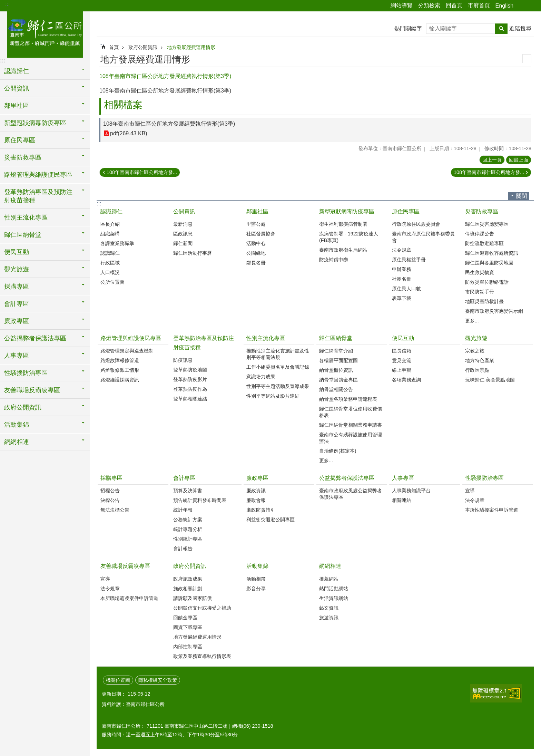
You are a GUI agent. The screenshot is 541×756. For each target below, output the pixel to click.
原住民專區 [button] (20, 140)
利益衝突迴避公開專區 (270, 520)
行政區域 (110, 263)
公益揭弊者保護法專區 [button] (35, 338)
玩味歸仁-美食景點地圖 (490, 380)
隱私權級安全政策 (158, 680)
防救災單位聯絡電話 (487, 282)
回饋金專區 (185, 618)
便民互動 (403, 338)
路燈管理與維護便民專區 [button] (38, 175)
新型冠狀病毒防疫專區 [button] (35, 123)
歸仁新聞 (183, 243)
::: (7, 4)
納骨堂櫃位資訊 (336, 370)
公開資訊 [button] (17, 88)
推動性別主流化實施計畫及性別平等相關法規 (278, 354)
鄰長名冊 (256, 263)
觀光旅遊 (476, 338)
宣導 (470, 491)
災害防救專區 (482, 211)
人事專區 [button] (17, 356)
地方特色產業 (480, 360)
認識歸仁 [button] (17, 71)
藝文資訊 (329, 608)
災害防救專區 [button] (23, 157)
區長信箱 (402, 351)
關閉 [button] (522, 196)
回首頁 (454, 5)
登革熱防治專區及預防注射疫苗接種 (204, 343)
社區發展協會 (261, 234)
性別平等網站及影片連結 (273, 396)
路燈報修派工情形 (120, 370)
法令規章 (402, 250)
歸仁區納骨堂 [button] (23, 235)
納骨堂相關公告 (336, 389)
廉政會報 (256, 500)
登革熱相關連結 (190, 399)
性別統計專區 (188, 539)
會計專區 (184, 478)
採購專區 (111, 478)
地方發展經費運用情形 (191, 47)
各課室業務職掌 (117, 243)
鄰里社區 (257, 211)
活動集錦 (257, 566)
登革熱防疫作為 (190, 389)
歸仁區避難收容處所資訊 (492, 253)
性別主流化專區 (266, 338)
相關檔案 (123, 105)
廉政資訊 (256, 491)
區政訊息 (183, 234)
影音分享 (256, 589)
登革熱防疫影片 (190, 379)
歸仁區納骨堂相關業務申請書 (351, 425)
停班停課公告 (480, 234)
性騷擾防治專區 (484, 478)
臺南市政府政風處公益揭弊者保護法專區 (351, 494)
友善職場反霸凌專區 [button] (32, 390)
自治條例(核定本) (338, 451)
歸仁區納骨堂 (336, 338)
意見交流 (402, 360)
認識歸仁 (111, 211)
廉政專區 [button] (17, 321)
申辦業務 (402, 269)
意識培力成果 (261, 377)
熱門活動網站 (334, 589)
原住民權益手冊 (409, 260)
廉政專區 (257, 478)
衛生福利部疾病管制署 (343, 224)
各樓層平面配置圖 (338, 360)
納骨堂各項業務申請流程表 (348, 399)
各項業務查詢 (406, 380)
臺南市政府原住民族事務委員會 (423, 237)
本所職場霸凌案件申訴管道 (129, 598)
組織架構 (110, 234)
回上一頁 (492, 160)
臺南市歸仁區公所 (45, 33)
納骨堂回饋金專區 (338, 380)
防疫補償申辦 (334, 260)
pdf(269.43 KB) (129, 133)
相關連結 (402, 500)
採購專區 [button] (17, 287)
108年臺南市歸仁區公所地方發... (142, 172)
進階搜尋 (520, 28)
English (504, 6)
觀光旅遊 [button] (17, 269)
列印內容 (527, 59)
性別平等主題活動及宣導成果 (278, 386)
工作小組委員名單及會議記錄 (278, 367)
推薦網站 (329, 579)
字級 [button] (532, 6)
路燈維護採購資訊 (120, 380)
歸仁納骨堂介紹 (336, 351)
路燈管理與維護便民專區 (131, 338)
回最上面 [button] (519, 160)
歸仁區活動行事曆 (193, 253)
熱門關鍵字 (408, 28)
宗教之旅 (475, 351)
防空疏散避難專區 (484, 243)
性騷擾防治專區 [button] (26, 373)
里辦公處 (256, 224)
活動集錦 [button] (17, 425)
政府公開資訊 (143, 47)
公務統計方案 (188, 520)
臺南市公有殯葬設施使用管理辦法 (351, 438)
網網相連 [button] (17, 442)
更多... (472, 321)
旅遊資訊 (329, 618)
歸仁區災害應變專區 (487, 224)
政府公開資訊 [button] (23, 407)
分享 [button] (522, 6)
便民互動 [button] (17, 252)
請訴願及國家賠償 (193, 598)
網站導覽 (402, 5)
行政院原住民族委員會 (416, 224)
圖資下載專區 (188, 627)
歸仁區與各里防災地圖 (489, 263)
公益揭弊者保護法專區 (347, 478)
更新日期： (114, 694)
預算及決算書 (188, 491)
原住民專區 (406, 211)
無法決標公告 (115, 510)
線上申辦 (402, 370)
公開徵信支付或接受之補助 (202, 608)
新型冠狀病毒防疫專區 (347, 211)
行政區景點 (477, 370)
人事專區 (403, 478)
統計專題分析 (188, 529)
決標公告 (110, 500)
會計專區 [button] (17, 304)
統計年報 (183, 510)
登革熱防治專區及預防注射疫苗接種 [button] (38, 196)
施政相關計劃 (188, 589)
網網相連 (330, 566)
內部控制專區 (188, 647)
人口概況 (110, 272)
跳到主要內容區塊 (4, 4)
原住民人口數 (406, 289)
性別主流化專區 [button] (26, 217)
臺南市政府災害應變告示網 (494, 311)
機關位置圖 (118, 680)
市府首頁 (479, 5)
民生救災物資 (480, 272)
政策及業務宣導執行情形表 (202, 656)
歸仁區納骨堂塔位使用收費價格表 (351, 412)
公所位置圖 (112, 282)
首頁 (114, 47)
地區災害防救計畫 (484, 301)
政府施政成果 (188, 579)
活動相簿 (256, 579)
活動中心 (256, 243)
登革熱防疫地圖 (190, 370)
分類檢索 (429, 5)
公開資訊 (184, 211)
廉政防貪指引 (261, 510)
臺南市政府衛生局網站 (343, 250)
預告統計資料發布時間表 (200, 500)
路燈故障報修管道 (120, 360)
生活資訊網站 (334, 598)
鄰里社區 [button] (17, 106)
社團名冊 (402, 279)
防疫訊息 (183, 360)
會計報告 (183, 549)
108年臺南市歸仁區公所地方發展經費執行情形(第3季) (169, 124)
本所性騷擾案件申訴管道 (492, 510)
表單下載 (402, 298)
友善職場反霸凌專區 (125, 566)
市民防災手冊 (480, 292)
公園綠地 (256, 253)
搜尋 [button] (501, 29)
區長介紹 (110, 224)
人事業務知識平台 (411, 491)
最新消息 (183, 224)
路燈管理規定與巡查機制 (127, 351)
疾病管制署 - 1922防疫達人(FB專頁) (349, 237)
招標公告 (110, 491)
